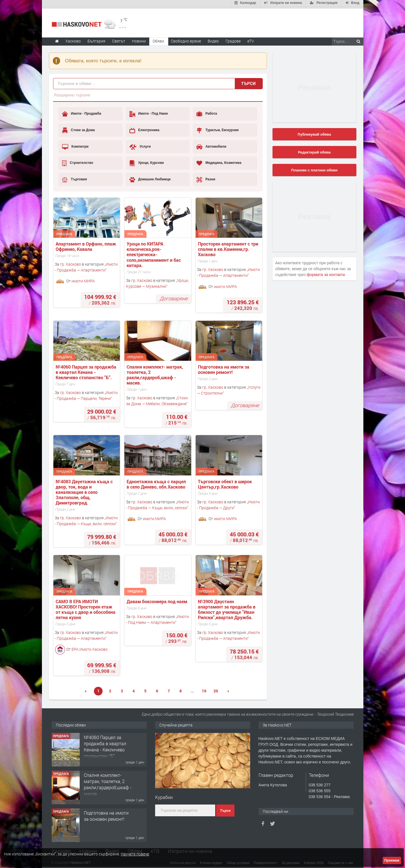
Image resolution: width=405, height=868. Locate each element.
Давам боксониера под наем (157, 600)
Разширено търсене (72, 93)
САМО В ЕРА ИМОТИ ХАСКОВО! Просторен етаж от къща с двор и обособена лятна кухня (86, 608)
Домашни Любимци (150, 178)
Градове (233, 39)
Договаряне (174, 297)
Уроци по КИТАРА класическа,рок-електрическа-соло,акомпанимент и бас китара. (154, 253)
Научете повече (135, 854)
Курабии (164, 795)
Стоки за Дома (78, 129)
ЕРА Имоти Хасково (90, 648)
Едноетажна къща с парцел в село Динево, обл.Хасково (157, 482)
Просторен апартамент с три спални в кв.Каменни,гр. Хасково (229, 247)
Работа (207, 112)
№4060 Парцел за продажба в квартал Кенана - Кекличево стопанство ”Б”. (87, 371)
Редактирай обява (314, 151)
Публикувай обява (314, 133)
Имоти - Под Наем (149, 112)
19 (204, 689)
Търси (248, 82)
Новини (139, 39)
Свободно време (186, 39)
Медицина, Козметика (219, 161)
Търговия (74, 178)
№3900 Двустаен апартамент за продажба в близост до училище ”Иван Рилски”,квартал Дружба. (227, 608)
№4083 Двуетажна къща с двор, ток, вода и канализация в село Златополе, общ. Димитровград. (85, 490)
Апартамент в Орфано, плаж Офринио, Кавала (86, 245)
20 (216, 689)
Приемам (392, 860)
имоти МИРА (83, 279)
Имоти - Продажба (82, 112)
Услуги (140, 145)
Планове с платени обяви (314, 168)
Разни (206, 178)
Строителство (78, 161)
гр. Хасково (71, 262)
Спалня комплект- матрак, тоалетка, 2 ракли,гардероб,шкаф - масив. (155, 373)
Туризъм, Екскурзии (217, 129)
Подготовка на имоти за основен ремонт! (224, 368)
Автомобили (211, 145)
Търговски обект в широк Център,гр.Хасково (225, 482)
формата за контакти (326, 273)
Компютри (75, 145)
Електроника (144, 129)
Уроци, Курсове (147, 161)
